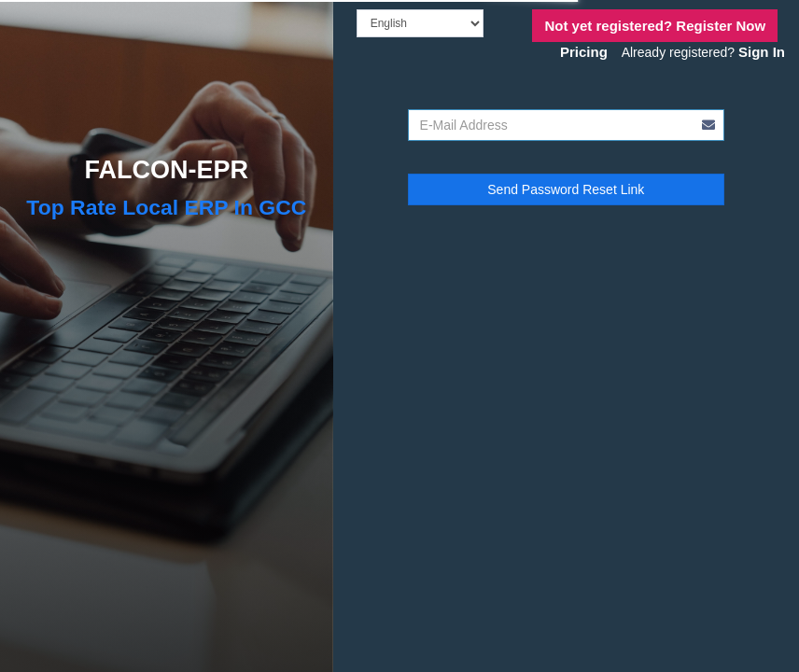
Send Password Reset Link (566, 189)
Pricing (584, 52)
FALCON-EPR (167, 170)
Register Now (655, 26)
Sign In (762, 52)
